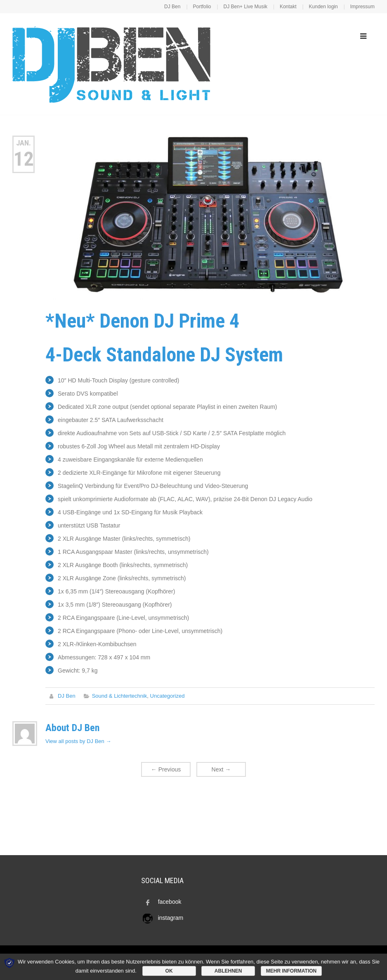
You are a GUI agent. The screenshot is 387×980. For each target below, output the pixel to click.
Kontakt (288, 7)
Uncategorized (168, 696)
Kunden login (323, 7)
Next (221, 769)
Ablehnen (228, 971)
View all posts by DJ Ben (78, 741)
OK (169, 971)
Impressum (362, 7)
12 (24, 159)
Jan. (24, 143)
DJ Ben (172, 7)
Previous (166, 769)
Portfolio (202, 7)
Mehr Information (291, 971)
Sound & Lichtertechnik (120, 696)
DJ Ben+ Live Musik (245, 7)
